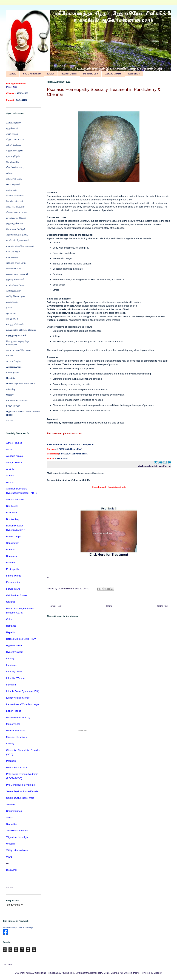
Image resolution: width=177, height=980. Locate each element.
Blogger (158, 973)
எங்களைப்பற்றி (91, 74)
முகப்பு (13, 74)
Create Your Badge (25, 927)
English (51, 74)
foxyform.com (82, 731)
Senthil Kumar (9, 927)
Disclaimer (8, 964)
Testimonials (134, 74)
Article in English (69, 74)
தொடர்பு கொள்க (113, 74)
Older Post (163, 606)
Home (109, 606)
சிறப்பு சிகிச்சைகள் (32, 74)
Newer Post (55, 606)
